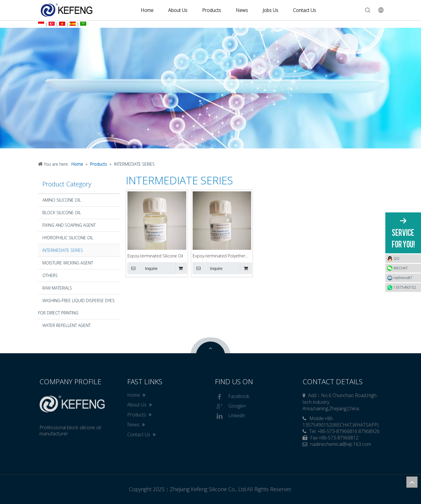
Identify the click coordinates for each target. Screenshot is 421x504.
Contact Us (304, 10)
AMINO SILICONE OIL (62, 200)
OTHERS (50, 275)
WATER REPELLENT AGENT (67, 325)
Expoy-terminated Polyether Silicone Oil (219, 256)
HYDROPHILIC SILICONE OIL (68, 238)
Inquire (143, 268)
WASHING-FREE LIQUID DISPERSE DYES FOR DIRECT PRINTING (76, 307)
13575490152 (405, 287)
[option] (210, 88)
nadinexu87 (403, 278)
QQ (406, 258)
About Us (178, 10)
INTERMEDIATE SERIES (63, 250)
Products (212, 10)
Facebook (232, 397)
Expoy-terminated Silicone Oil (155, 256)
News (242, 10)
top (412, 482)
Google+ (231, 406)
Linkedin (230, 416)
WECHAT (401, 268)
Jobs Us (270, 10)
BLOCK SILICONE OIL (62, 213)
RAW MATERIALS (57, 288)
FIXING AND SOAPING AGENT (69, 225)
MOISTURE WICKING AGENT (68, 263)
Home (147, 10)
